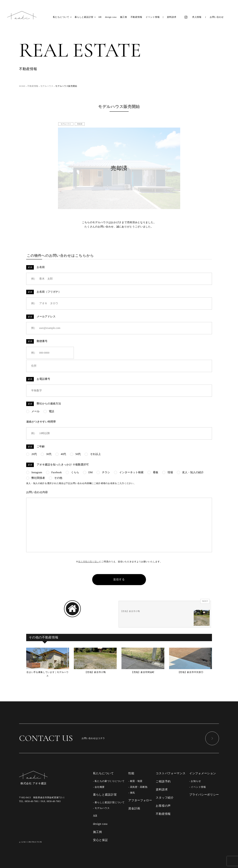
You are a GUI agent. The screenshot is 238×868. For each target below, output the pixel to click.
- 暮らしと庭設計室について (109, 802)
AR (100, 17)
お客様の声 (163, 806)
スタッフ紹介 (165, 798)
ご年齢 (36, 447)
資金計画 (134, 808)
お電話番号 (38, 379)
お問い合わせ (217, 17)
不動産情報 (136, 17)
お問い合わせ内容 (37, 492)
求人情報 (197, 17)
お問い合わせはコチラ (119, 738)
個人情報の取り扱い (89, 562)
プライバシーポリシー (204, 795)
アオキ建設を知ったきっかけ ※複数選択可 (57, 465)
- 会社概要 (99, 787)
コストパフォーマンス (171, 773)
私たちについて (61, 17)
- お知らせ (195, 781)
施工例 (124, 17)
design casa (111, 17)
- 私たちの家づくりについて (109, 781)
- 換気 (132, 793)
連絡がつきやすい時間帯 (41, 422)
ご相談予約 (163, 781)
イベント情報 (153, 17)
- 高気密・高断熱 (138, 787)
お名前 (36, 267)
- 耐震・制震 (135, 781)
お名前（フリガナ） (44, 292)
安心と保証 (101, 840)
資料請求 (172, 17)
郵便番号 (37, 341)
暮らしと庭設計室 (84, 17)
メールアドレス (41, 317)
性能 (131, 773)
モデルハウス (66, 124)
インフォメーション (203, 773)
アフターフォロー (140, 800)
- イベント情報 (198, 787)
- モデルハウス (101, 808)
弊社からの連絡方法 (44, 404)
